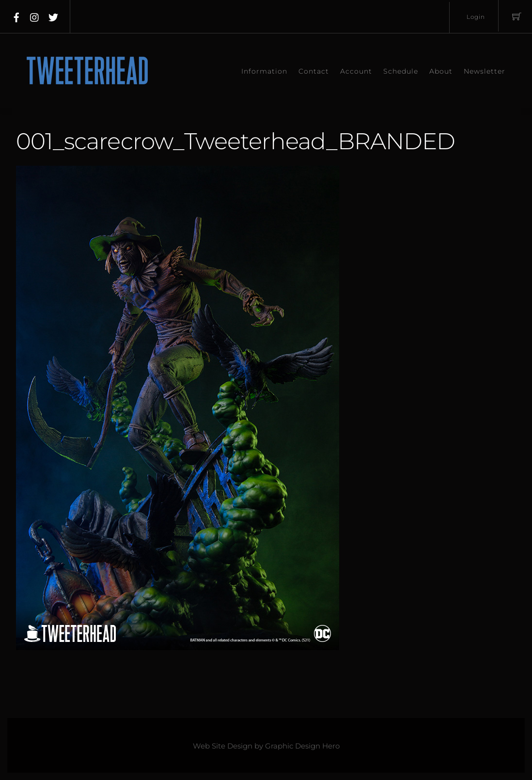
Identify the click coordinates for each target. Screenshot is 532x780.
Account (356, 71)
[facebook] (16, 16)
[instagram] (35, 16)
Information (264, 71)
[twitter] (53, 16)
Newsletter (485, 71)
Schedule (401, 71)
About (441, 71)
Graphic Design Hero (302, 746)
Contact (314, 71)
